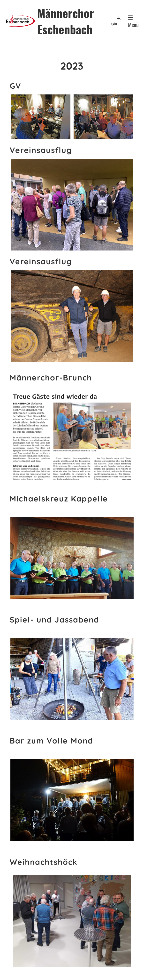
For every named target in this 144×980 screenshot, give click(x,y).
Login (116, 21)
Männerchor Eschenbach (66, 21)
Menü (133, 22)
